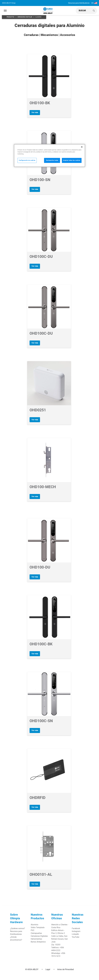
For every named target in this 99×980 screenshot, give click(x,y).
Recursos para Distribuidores (79, 3)
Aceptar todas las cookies (72, 160)
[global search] (83, 11)
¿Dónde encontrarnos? (16, 936)
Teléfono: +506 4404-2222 (58, 947)
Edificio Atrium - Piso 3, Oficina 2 (58, 929)
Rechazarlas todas (52, 160)
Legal (48, 967)
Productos (11, 17)
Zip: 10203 (56, 942)
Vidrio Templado (38, 925)
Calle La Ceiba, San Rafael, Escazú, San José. (60, 937)
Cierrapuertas (36, 931)
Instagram (76, 929)
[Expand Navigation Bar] (5, 11)
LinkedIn (75, 932)
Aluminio (34, 922)
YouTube (75, 935)
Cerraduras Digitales (25, 17)
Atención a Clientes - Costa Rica (60, 924)
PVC (33, 928)
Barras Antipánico (38, 939)
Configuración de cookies (27, 160)
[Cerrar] (82, 147)
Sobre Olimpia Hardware (16, 916)
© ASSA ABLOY (32, 967)
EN (94, 3)
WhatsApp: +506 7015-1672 (58, 952)
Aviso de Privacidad (65, 967)
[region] (49, 156)
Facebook (76, 926)
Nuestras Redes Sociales (78, 916)
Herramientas (36, 937)
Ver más (35, 112)
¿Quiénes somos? (18, 926)
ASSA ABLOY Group (9, 3)
